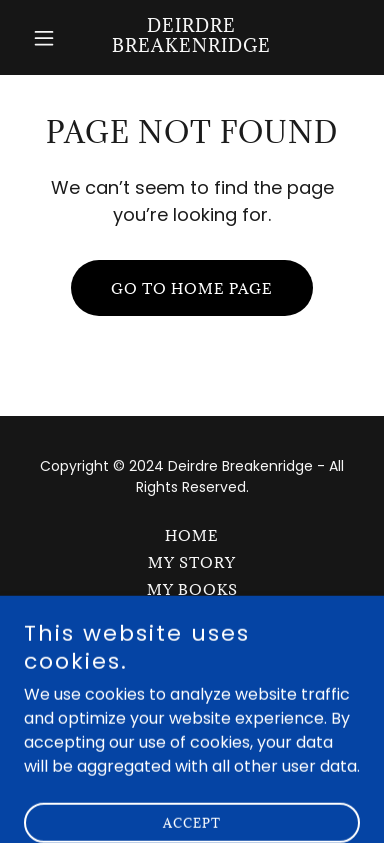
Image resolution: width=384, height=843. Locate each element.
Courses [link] (192, 616)
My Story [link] (192, 562)
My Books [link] (192, 589)
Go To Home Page (192, 288)
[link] (191, 46)
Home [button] (192, 535)
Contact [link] (192, 643)
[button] (49, 38)
